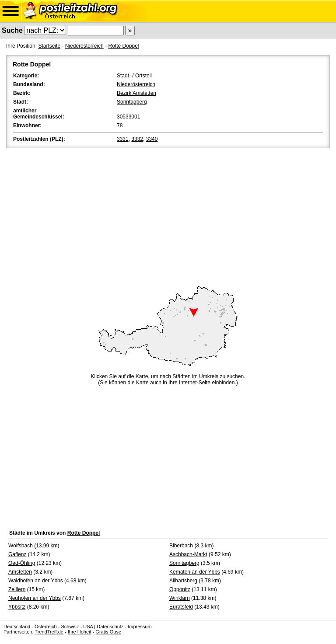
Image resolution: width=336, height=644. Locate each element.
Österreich (46, 627)
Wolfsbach (21, 546)
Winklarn (180, 598)
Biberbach (181, 546)
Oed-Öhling (22, 563)
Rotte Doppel (123, 46)
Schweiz (70, 627)
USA (88, 627)
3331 (123, 139)
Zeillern (17, 589)
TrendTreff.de (49, 632)
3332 (137, 139)
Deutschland (17, 627)
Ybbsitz (17, 607)
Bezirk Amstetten (136, 93)
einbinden (223, 383)
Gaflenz (17, 554)
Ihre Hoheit (80, 632)
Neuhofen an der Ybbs (35, 598)
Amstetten (20, 572)
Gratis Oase (108, 632)
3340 (152, 139)
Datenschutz (110, 627)
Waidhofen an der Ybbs (36, 581)
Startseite (49, 46)
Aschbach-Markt (188, 554)
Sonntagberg (132, 102)
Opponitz (180, 589)
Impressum (140, 627)
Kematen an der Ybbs (195, 572)
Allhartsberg (183, 581)
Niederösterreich (84, 46)
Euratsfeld (181, 607)
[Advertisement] (168, 216)
